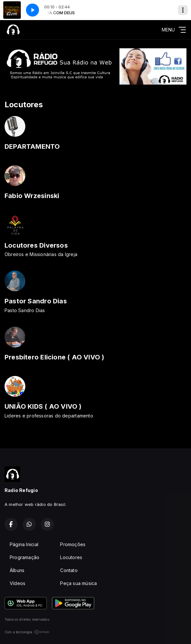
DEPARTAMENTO (32, 146)
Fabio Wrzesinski (32, 196)
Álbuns (17, 570)
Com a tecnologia (27, 632)
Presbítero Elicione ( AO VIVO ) (55, 357)
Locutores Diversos (36, 245)
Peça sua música (78, 583)
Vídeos (18, 583)
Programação (25, 557)
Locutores (71, 557)
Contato (69, 570)
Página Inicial (24, 544)
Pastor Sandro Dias (36, 301)
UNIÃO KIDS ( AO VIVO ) (43, 406)
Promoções (73, 544)
